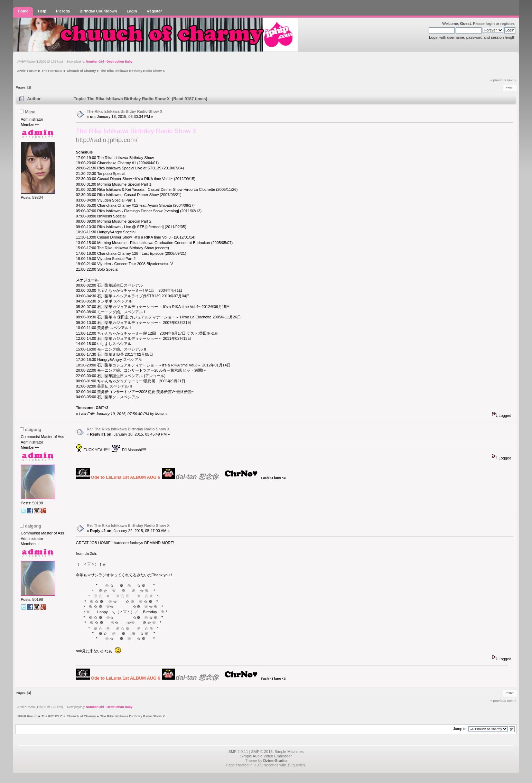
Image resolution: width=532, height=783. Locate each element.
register (507, 24)
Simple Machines (289, 752)
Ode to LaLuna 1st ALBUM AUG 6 (125, 477)
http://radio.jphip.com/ (106, 140)
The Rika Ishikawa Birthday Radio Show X (125, 111)
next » (512, 80)
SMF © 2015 (262, 752)
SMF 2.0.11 (238, 752)
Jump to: (460, 729)
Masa (30, 112)
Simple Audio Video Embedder (266, 756)
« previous (498, 80)
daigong (33, 430)
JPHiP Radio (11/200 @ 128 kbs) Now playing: (75, 62)
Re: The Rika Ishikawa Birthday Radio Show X (128, 429)
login (490, 24)
